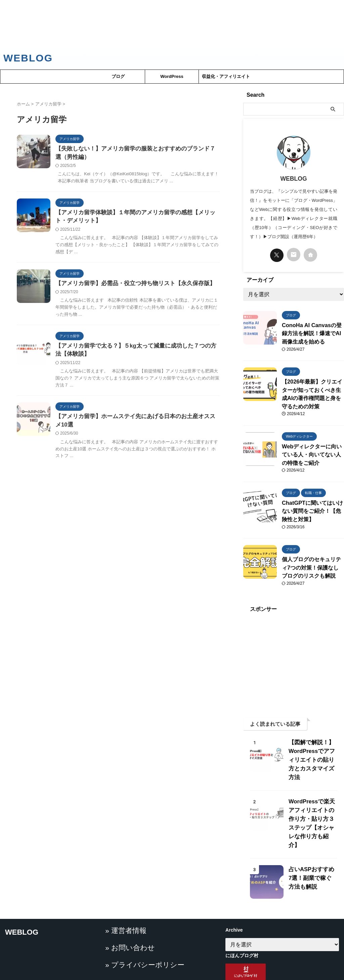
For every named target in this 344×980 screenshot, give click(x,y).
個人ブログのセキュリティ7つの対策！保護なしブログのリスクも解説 (312, 557)
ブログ (118, 76)
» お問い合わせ (126, 962)
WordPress (172, 76)
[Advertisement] (172, 22)
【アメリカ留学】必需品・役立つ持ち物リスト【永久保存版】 (131, 286)
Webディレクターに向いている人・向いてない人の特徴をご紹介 (313, 449)
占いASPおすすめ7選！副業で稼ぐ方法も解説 (311, 850)
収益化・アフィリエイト (226, 76)
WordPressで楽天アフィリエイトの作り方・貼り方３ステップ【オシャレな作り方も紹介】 (312, 799)
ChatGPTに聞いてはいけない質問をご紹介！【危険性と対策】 (312, 503)
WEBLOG (28, 58)
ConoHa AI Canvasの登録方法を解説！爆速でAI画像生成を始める (313, 332)
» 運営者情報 (123, 946)
